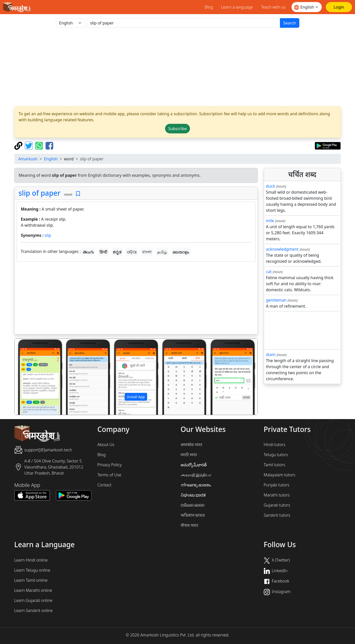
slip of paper (40, 193)
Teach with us (273, 7)
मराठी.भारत (189, 455)
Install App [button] (136, 397)
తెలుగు (88, 252)
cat (269, 272)
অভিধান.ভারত (193, 515)
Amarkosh (28, 159)
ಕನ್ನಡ (117, 252)
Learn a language (237, 7)
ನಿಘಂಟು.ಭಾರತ (193, 495)
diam (271, 355)
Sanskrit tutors (277, 515)
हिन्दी (103, 252)
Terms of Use (109, 475)
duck (271, 186)
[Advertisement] (178, 67)
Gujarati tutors (277, 505)
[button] (33, 377)
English (51, 159)
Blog (209, 7)
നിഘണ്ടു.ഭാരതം (196, 485)
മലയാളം (181, 252)
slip (48, 235)
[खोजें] (184, 23)
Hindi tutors (275, 445)
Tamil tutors (275, 465)
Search (290, 23)
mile (270, 221)
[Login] (339, 7)
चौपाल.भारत (189, 525)
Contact (105, 485)
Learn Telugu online (32, 570)
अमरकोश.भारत (191, 445)
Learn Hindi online (31, 560)
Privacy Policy (110, 465)
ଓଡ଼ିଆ (132, 252)
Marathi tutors (277, 495)
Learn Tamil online (31, 580)
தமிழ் (162, 252)
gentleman (276, 300)
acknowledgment (282, 249)
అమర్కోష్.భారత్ (194, 465)
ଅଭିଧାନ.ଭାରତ (193, 505)
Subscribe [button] (177, 129)
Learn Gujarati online (34, 600)
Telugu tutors (276, 455)
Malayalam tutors (280, 475)
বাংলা (147, 252)
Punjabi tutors (277, 485)
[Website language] (307, 7)
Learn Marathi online (33, 590)
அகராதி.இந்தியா (196, 475)
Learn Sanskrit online (34, 610)
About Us (106, 445)
